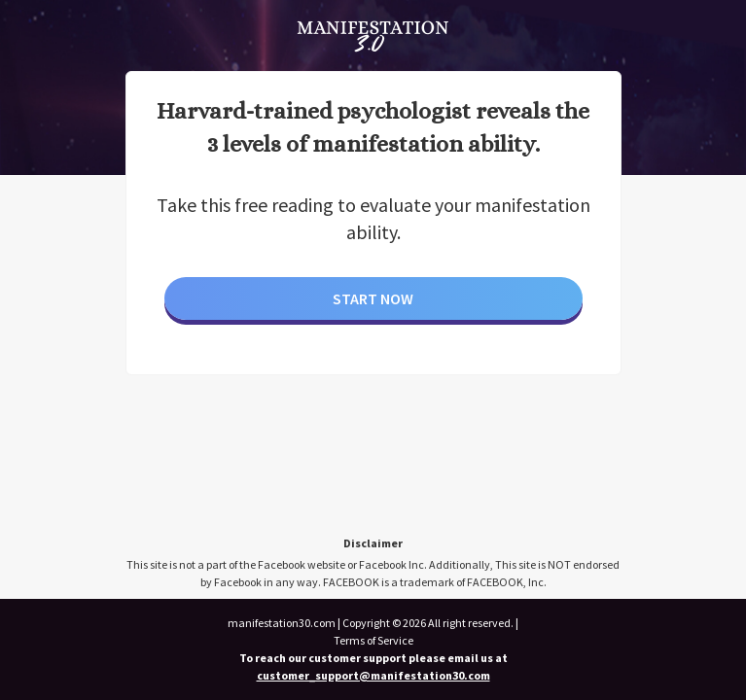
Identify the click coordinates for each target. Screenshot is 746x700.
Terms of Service (373, 640)
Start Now (373, 298)
